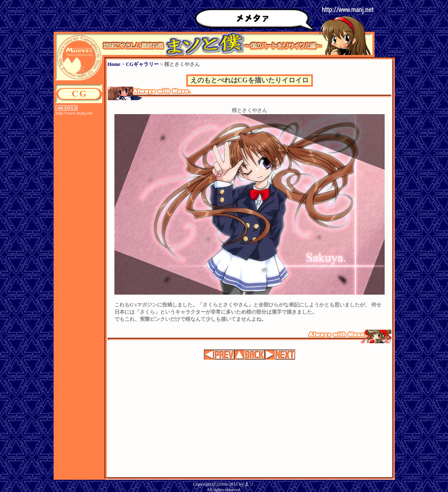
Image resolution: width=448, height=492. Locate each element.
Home (114, 64)
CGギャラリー (142, 64)
